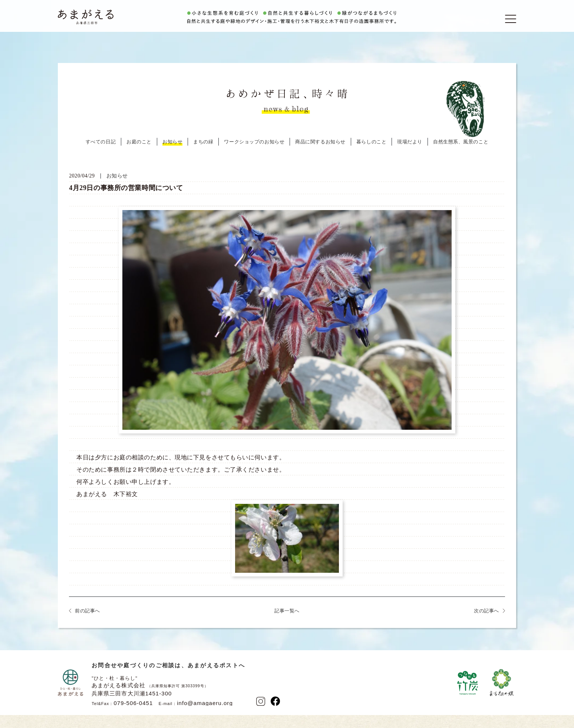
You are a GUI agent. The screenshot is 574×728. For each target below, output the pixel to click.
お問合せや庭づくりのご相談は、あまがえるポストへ (168, 679)
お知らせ (172, 156)
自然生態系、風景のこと (461, 156)
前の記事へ (88, 625)
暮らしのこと (371, 156)
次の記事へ (486, 625)
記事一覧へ (287, 625)
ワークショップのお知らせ (254, 156)
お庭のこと (139, 156)
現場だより (410, 156)
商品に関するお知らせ (320, 156)
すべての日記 (101, 156)
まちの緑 (203, 156)
